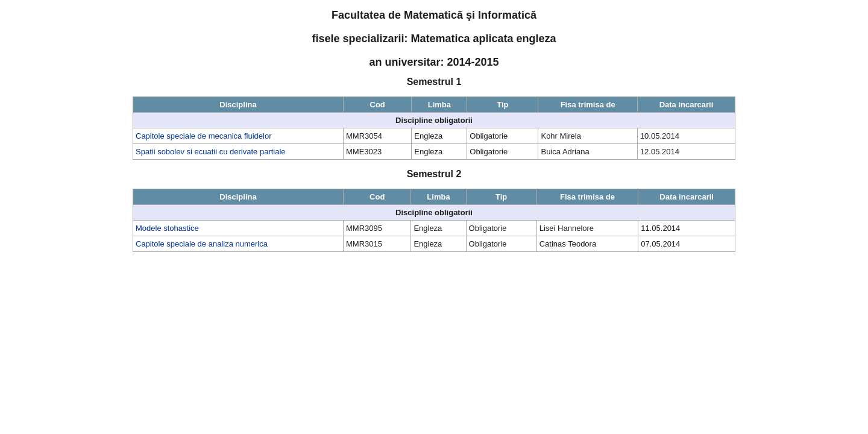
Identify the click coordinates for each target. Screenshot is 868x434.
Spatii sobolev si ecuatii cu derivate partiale (211, 152)
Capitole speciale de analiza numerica (202, 244)
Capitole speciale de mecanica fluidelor (203, 136)
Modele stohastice (167, 228)
